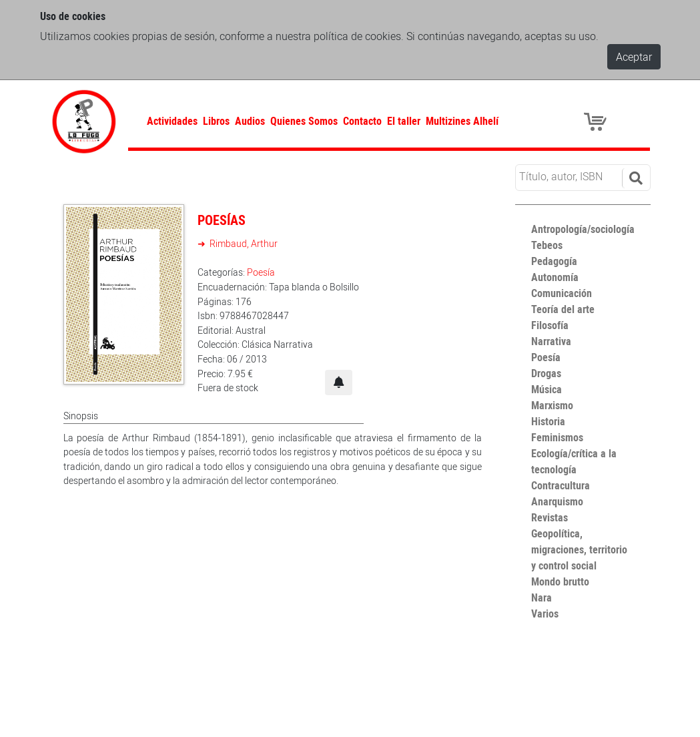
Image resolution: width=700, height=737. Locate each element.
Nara (542, 597)
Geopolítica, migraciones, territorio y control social (579, 549)
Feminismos (557, 437)
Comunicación (562, 293)
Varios (545, 613)
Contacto (362, 121)
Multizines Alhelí (462, 121)
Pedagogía (554, 261)
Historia (548, 421)
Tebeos (547, 245)
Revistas (550, 517)
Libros (216, 121)
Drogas (546, 373)
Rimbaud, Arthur (243, 243)
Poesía (261, 272)
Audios (250, 121)
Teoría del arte (563, 309)
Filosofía (550, 325)
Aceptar (634, 57)
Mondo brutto (560, 581)
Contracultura (561, 485)
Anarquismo (557, 501)
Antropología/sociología (583, 229)
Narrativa (551, 341)
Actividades (172, 121)
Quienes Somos (304, 121)
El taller (404, 121)
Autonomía (555, 277)
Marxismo (552, 405)
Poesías (222, 220)
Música (547, 389)
